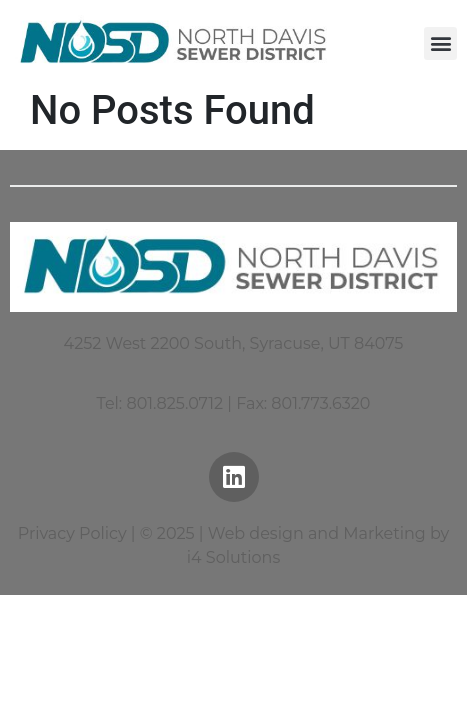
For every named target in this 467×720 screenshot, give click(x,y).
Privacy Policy (72, 533)
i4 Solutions (233, 557)
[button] (440, 43)
